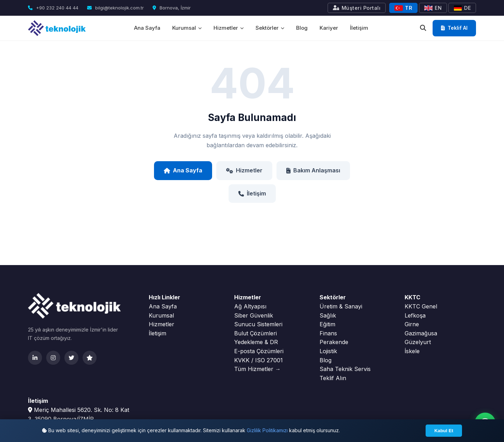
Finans (328, 333)
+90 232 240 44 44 (53, 8)
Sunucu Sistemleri (258, 324)
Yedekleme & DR (256, 342)
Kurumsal (187, 28)
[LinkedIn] (35, 358)
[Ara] (423, 28)
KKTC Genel (421, 306)
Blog (302, 28)
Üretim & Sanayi (341, 306)
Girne (412, 324)
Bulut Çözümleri (255, 333)
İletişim (359, 28)
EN (433, 8)
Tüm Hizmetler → (257, 369)
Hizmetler (229, 28)
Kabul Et (444, 431)
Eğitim (327, 324)
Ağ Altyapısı (250, 306)
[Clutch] (90, 358)
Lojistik (328, 351)
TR (403, 8)
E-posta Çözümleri (259, 351)
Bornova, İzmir (172, 8)
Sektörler (270, 28)
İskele (412, 351)
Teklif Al (454, 28)
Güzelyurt (418, 342)
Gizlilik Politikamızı (267, 430)
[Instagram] (53, 358)
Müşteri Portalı (357, 8)
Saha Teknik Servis (345, 369)
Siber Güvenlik (254, 315)
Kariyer (329, 28)
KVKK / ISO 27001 (258, 360)
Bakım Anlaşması (313, 170)
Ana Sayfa (147, 28)
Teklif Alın (333, 378)
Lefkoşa (415, 315)
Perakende (334, 342)
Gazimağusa (421, 333)
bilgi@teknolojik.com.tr (115, 8)
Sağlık (328, 315)
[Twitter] (71, 358)
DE (462, 8)
